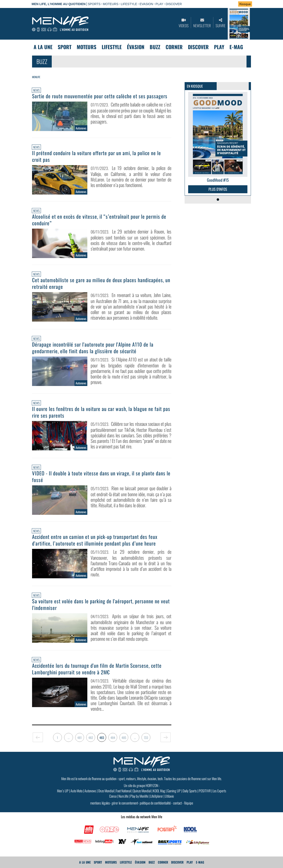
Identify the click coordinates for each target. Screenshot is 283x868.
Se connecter (221, 4)
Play (219, 47)
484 (113, 738)
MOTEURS (111, 4)
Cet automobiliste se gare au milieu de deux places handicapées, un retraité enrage (101, 283)
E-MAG (236, 47)
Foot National (123, 791)
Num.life (123, 796)
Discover (198, 47)
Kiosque (245, 4)
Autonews (90, 791)
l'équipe (189, 803)
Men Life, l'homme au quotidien (59, 4)
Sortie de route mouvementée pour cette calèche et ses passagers (100, 96)
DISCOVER (174, 4)
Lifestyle (112, 47)
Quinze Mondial (142, 791)
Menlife (36, 77)
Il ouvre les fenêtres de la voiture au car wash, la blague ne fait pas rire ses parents (101, 412)
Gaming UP (174, 791)
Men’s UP (63, 791)
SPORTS (94, 4)
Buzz (155, 47)
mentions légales (100, 803)
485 (124, 738)
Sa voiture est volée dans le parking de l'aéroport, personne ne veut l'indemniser (101, 604)
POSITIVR (205, 791)
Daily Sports (190, 791)
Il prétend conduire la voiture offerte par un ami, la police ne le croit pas (97, 156)
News (36, 90)
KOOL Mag (159, 791)
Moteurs (87, 47)
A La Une (43, 47)
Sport (65, 47)
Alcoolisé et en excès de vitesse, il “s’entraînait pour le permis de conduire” (99, 220)
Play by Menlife (139, 796)
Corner (174, 47)
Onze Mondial (106, 791)
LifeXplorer (157, 796)
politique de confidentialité (155, 803)
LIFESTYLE (129, 4)
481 (80, 738)
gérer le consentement (125, 803)
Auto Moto (76, 791)
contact (177, 803)
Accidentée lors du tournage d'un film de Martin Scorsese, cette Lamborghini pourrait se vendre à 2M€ (97, 669)
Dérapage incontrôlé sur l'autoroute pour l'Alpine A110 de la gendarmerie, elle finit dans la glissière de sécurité (93, 348)
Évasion (136, 47)
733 (146, 738)
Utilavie (169, 796)
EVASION (146, 4)
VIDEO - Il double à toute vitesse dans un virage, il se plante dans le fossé (101, 476)
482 (91, 738)
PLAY (159, 4)
